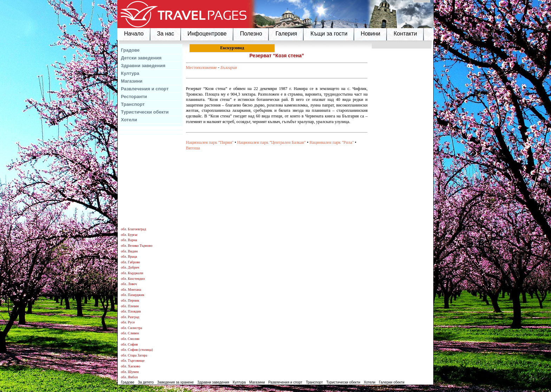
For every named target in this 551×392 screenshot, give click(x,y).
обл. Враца (129, 256)
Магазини (132, 81)
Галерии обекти (392, 382)
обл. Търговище (133, 361)
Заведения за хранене (175, 382)
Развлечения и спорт (145, 89)
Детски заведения (141, 58)
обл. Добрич (130, 267)
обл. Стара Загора (134, 355)
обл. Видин (129, 251)
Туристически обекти (145, 112)
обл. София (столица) (137, 350)
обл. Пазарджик (133, 295)
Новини (371, 34)
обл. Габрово (131, 262)
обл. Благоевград (134, 229)
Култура (130, 73)
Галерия (286, 34)
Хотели (129, 120)
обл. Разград (130, 317)
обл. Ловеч (129, 284)
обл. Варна (129, 240)
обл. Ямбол (129, 377)
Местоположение (201, 68)
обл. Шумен (130, 372)
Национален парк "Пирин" (210, 142)
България (229, 68)
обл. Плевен (130, 306)
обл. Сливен (130, 333)
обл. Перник (130, 300)
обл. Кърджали (132, 273)
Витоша (193, 148)
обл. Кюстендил (133, 279)
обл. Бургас (129, 235)
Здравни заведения (143, 66)
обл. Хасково (131, 366)
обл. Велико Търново (137, 246)
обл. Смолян (130, 339)
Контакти (405, 34)
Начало (134, 34)
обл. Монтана (131, 290)
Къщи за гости (329, 34)
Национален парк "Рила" (332, 142)
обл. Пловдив (131, 311)
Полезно (251, 34)
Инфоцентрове (207, 34)
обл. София (129, 344)
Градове (130, 50)
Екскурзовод (232, 48)
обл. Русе (128, 322)
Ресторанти (134, 97)
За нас (166, 34)
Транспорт (133, 104)
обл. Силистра (132, 328)
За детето (146, 382)
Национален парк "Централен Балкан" (271, 142)
